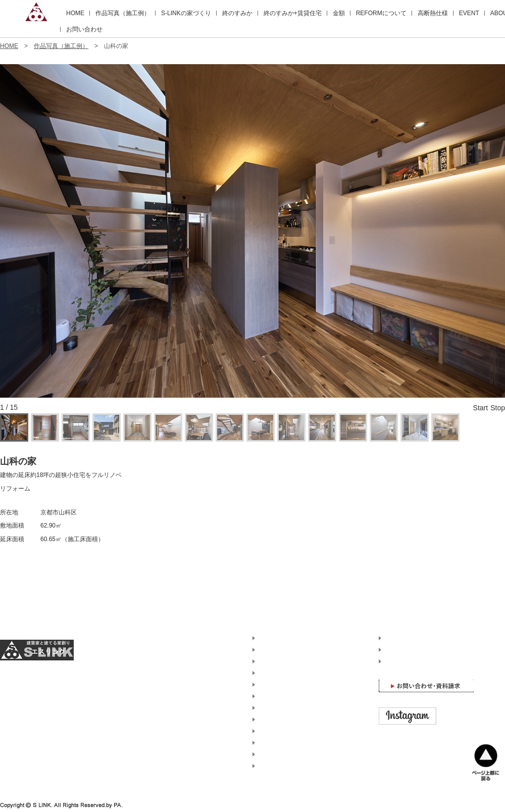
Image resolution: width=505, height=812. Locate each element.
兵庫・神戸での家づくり (291, 766)
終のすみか (237, 13)
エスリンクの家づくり (288, 650)
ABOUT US (399, 638)
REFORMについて (381, 13)
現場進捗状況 (276, 731)
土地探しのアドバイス (288, 743)
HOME (75, 13)
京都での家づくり (282, 754)
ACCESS (396, 650)
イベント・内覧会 (282, 720)
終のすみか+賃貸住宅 (293, 13)
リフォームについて (285, 696)
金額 (339, 13)
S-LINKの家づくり (186, 13)
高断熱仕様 (433, 13)
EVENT (469, 13)
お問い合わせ (84, 29)
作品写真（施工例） (123, 13)
